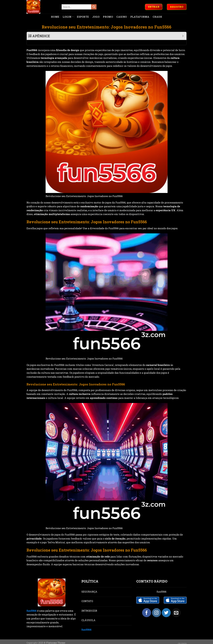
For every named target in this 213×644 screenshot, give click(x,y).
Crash (157, 17)
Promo (108, 17)
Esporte (83, 17)
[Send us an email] (176, 608)
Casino (122, 17)
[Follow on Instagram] (157, 608)
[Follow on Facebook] (147, 608)
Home (55, 17)
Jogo (96, 17)
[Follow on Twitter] (166, 608)
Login (68, 17)
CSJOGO (182, 639)
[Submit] (94, 7)
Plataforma (140, 17)
